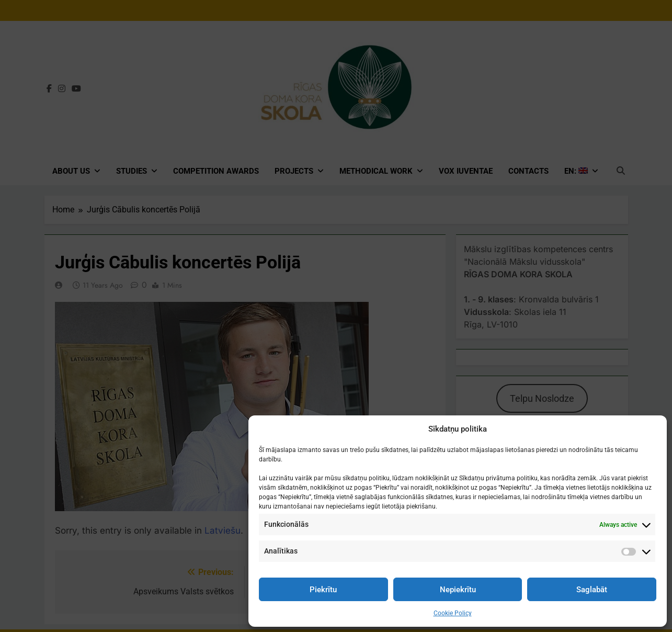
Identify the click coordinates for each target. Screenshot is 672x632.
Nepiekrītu (458, 590)
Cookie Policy (453, 613)
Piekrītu (323, 590)
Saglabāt (592, 590)
